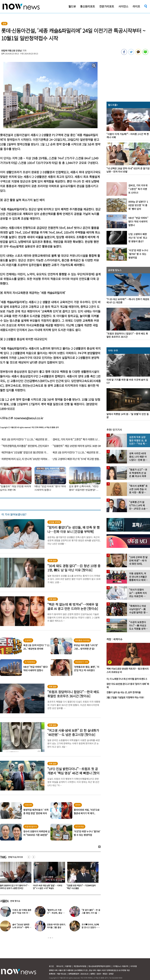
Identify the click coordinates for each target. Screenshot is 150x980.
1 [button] (48, 938)
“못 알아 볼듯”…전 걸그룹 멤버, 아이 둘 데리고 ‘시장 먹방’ (91, 913)
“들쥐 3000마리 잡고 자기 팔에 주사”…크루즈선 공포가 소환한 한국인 (48, 887)
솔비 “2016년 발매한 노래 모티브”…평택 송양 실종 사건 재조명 (22, 927)
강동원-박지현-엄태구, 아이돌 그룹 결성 (56, 926)
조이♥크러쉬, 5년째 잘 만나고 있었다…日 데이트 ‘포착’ (91, 927)
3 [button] (52, 938)
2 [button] (50, 938)
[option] (48, 877)
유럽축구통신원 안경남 (11, 51)
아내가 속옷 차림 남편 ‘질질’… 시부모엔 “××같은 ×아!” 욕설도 (81, 887)
